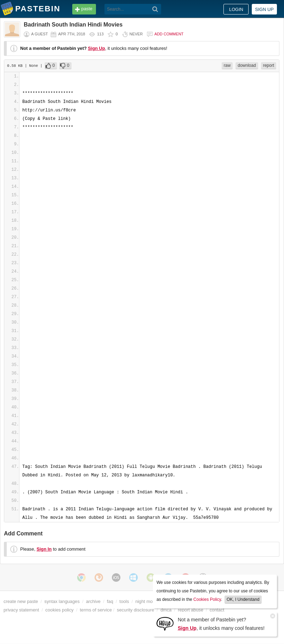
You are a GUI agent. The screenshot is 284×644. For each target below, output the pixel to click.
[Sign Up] (165, 623)
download (247, 65)
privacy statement (21, 610)
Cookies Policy (207, 599)
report (269, 65)
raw (227, 65)
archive (93, 601)
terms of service (96, 610)
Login (236, 9)
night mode (146, 601)
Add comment (169, 34)
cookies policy (59, 610)
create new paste (21, 601)
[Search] (155, 9)
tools (124, 601)
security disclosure (135, 610)
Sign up (264, 9)
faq (110, 601)
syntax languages (62, 601)
